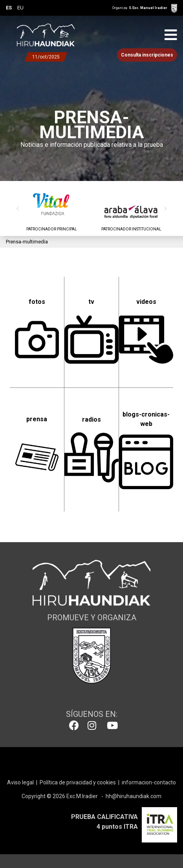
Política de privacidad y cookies (78, 782)
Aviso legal (20, 782)
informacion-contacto (149, 782)
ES (9, 8)
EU (20, 8)
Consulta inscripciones (147, 55)
